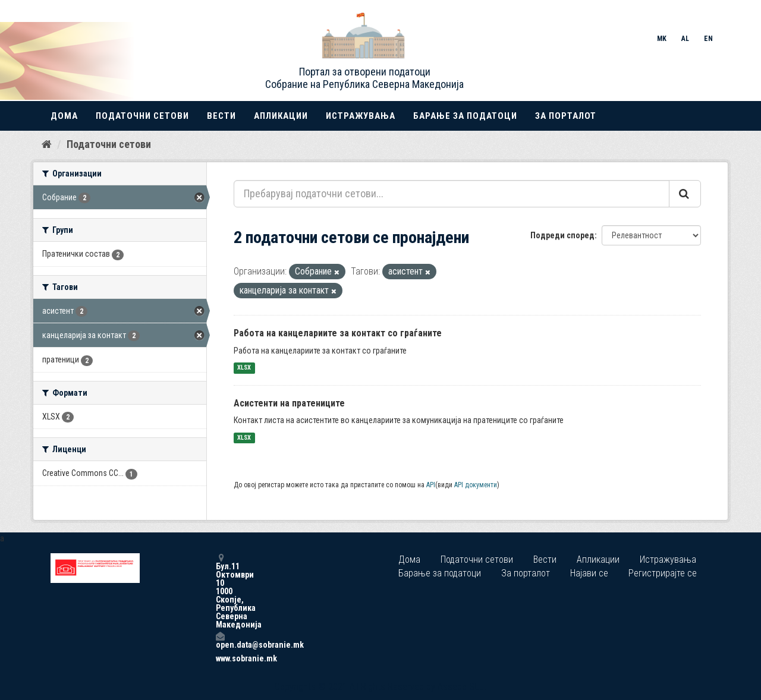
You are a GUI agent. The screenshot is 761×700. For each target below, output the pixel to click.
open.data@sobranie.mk (220, 640)
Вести (221, 116)
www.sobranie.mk (220, 658)
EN (708, 39)
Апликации (281, 116)
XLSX (244, 368)
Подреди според (562, 235)
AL (685, 39)
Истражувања (361, 116)
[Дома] (47, 144)
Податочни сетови (142, 116)
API (431, 485)
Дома (64, 116)
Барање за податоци (465, 116)
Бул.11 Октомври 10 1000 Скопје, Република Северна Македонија (220, 591)
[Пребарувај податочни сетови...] (452, 194)
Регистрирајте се (663, 573)
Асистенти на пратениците (289, 403)
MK (662, 39)
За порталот (566, 116)
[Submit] (685, 194)
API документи (476, 485)
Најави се (589, 573)
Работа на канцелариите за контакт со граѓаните (338, 333)
